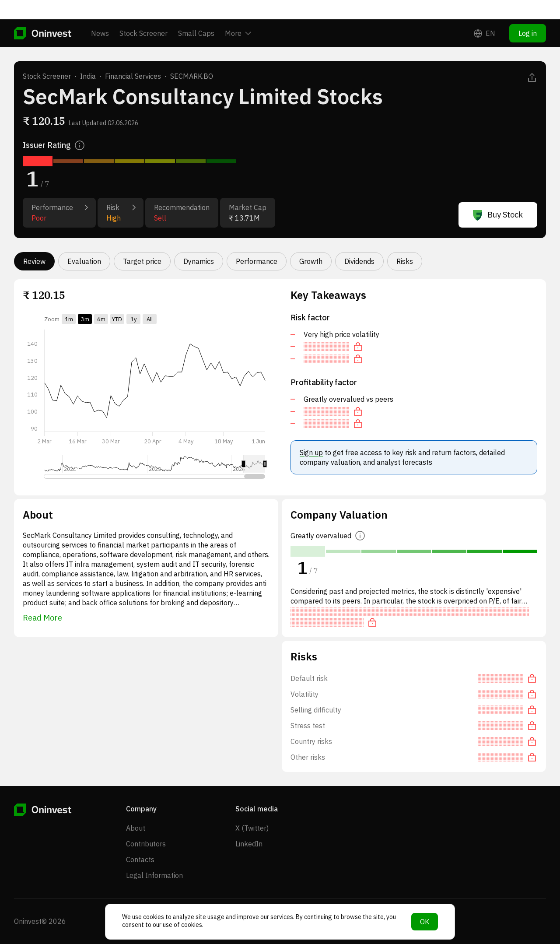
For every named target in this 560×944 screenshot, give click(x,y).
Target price (142, 261)
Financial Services (133, 76)
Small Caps (196, 14)
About (136, 828)
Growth (311, 261)
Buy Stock (498, 215)
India (88, 76)
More (238, 14)
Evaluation (84, 261)
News (100, 14)
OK (425, 922)
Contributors (146, 844)
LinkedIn (249, 844)
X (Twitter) (252, 828)
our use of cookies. (178, 925)
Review (34, 261)
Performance (257, 261)
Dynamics (199, 261)
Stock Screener (143, 14)
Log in (528, 14)
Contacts (140, 860)
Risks (405, 261)
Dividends (359, 261)
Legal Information (154, 875)
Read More (42, 618)
